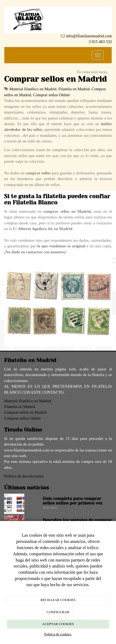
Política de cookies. (58, 634)
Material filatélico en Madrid (33, 89)
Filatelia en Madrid (74, 89)
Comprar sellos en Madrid (25, 412)
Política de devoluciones (24, 476)
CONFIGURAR (58, 612)
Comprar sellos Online (51, 95)
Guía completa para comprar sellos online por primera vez (72, 501)
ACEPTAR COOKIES (58, 624)
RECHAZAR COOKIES (58, 600)
